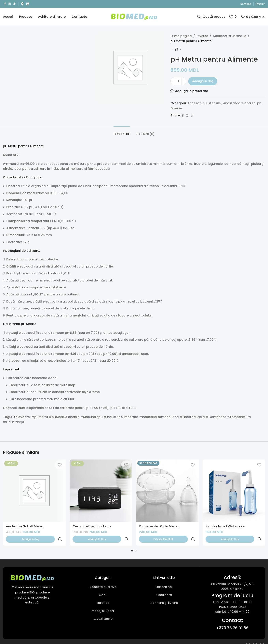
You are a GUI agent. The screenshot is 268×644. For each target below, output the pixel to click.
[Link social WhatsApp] (187, 116)
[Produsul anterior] (172, 49)
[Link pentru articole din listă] (103, 578)
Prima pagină (181, 36)
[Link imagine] (32, 569)
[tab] (122, 132)
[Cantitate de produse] (178, 81)
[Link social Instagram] (9, 4)
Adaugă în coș (203, 81)
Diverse (202, 36)
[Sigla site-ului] (134, 16)
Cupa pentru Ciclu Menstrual (162, 526)
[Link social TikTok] (14, 4)
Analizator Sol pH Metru (25, 526)
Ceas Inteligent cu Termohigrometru (102, 526)
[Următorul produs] (180, 49)
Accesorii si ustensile (229, 36)
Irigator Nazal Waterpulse (226, 526)
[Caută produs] (211, 17)
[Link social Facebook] (5, 4)
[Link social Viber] (192, 116)
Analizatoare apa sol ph (242, 103)
